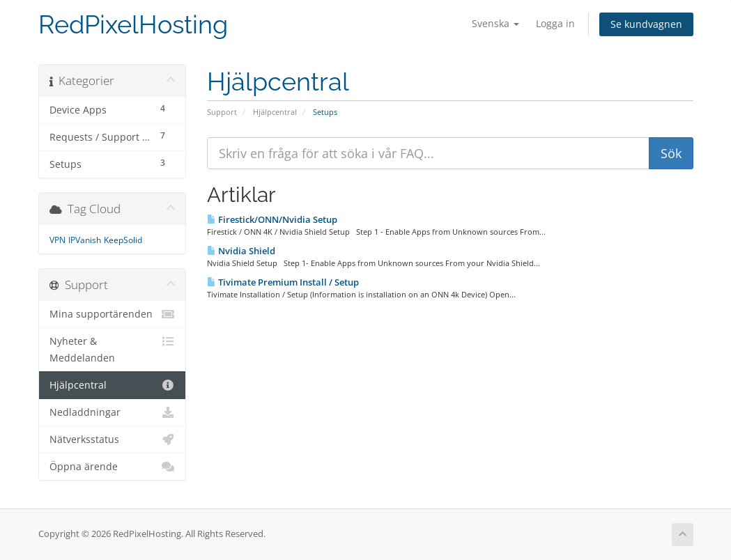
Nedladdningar (113, 412)
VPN (57, 240)
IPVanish (85, 240)
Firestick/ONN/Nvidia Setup (272, 219)
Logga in (555, 23)
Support (222, 112)
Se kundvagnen (646, 24)
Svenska (495, 23)
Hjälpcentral (275, 112)
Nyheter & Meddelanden (113, 349)
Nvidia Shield (241, 251)
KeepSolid (123, 240)
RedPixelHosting (133, 25)
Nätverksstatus (113, 440)
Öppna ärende (113, 467)
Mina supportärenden (113, 314)
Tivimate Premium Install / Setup (283, 282)
